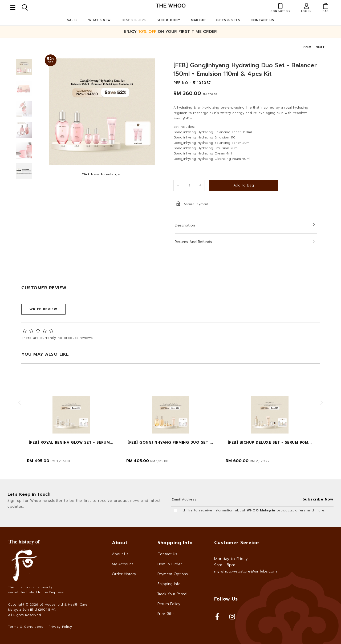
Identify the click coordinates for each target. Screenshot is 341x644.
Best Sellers (134, 20)
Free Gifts (166, 614)
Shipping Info (169, 584)
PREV (307, 47)
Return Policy (169, 604)
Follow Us (226, 599)
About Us (120, 554)
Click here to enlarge (101, 174)
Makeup (198, 20)
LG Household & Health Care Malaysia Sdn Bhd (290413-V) (48, 607)
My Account (122, 564)
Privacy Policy (60, 627)
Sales (72, 20)
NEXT (320, 47)
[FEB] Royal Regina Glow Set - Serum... (71, 443)
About (120, 543)
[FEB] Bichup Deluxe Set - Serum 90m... (270, 443)
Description (185, 225)
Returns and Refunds (193, 242)
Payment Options (173, 574)
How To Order (170, 564)
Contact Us (262, 20)
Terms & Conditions (26, 627)
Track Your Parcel (172, 594)
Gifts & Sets (228, 20)
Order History (124, 574)
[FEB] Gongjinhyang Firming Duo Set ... (170, 443)
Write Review (43, 309)
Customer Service (237, 543)
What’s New (100, 20)
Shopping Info (175, 543)
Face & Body (168, 20)
